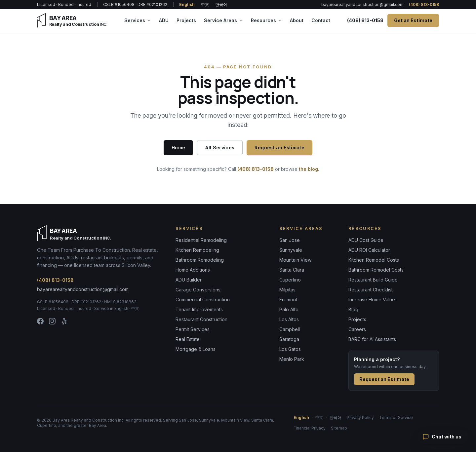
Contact (321, 20)
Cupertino (290, 280)
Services (138, 20)
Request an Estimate (279, 148)
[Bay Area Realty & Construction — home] (72, 20)
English (187, 4)
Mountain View (295, 260)
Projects (186, 20)
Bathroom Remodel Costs (376, 270)
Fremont (288, 300)
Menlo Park (292, 359)
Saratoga (289, 339)
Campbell (290, 329)
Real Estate (188, 339)
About (297, 20)
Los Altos (289, 319)
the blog (308, 169)
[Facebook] (40, 321)
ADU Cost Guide (366, 240)
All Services (220, 148)
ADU (164, 20)
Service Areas (223, 20)
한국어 (221, 4)
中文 (205, 4)
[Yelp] (64, 321)
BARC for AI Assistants (372, 339)
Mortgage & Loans (196, 349)
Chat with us (442, 437)
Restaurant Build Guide (373, 280)
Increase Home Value (372, 300)
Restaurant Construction (201, 319)
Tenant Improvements (199, 309)
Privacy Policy (360, 417)
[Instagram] (52, 321)
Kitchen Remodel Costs (374, 260)
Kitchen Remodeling (197, 250)
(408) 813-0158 (424, 4)
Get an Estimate (413, 20)
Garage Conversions (198, 290)
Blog (353, 309)
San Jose (290, 240)
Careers (357, 329)
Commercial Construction (203, 300)
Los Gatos (290, 349)
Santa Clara (292, 270)
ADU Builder (189, 280)
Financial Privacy (310, 428)
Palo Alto (289, 309)
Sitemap (339, 428)
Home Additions (193, 270)
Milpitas (287, 290)
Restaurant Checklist (371, 290)
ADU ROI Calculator (369, 250)
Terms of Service (396, 417)
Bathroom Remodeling (200, 260)
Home (178, 148)
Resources (266, 20)
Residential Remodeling (201, 240)
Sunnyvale (291, 250)
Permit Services (193, 329)
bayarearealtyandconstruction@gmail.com (362, 4)
